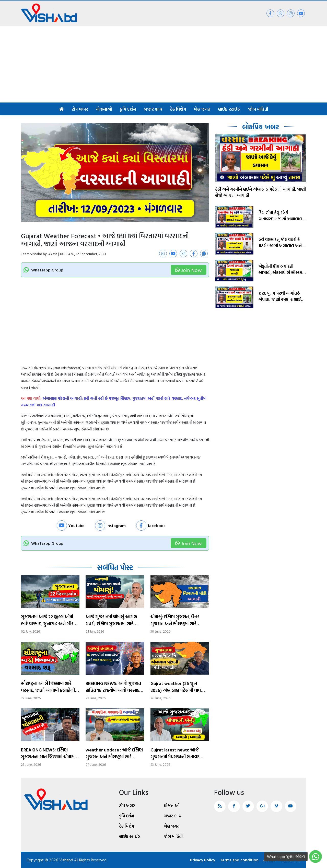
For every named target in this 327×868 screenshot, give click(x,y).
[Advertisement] (163, 64)
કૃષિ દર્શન (128, 109)
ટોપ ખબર (80, 109)
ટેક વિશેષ (178, 109)
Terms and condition (238, 860)
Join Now (189, 270)
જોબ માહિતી (258, 109)
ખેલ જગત (202, 109)
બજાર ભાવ (153, 109)
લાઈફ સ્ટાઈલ (229, 109)
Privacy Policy (201, 860)
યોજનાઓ (104, 109)
